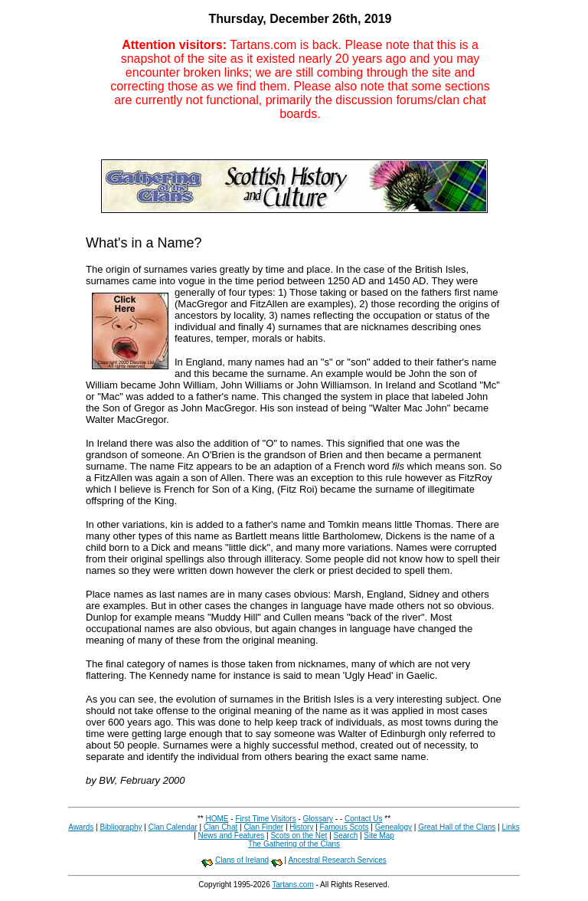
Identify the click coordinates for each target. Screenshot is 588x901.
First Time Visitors (265, 819)
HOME (217, 819)
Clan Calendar (173, 827)
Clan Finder (263, 827)
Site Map (379, 835)
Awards (81, 827)
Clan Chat (220, 827)
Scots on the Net (299, 835)
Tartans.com (292, 885)
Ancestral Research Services (337, 860)
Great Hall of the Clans (457, 827)
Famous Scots (345, 827)
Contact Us (363, 819)
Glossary (318, 819)
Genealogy (394, 827)
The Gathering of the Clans (294, 844)
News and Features (232, 835)
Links (510, 827)
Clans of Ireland (242, 860)
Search (346, 835)
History (301, 827)
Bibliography (121, 827)
